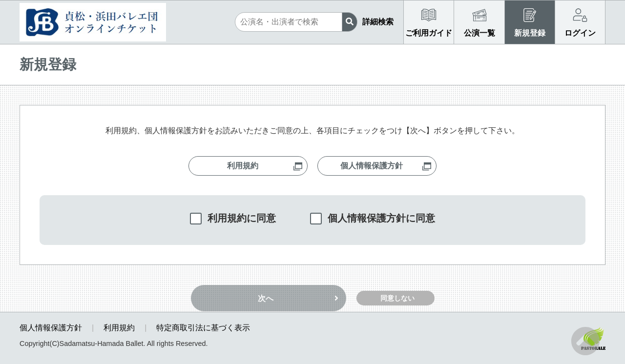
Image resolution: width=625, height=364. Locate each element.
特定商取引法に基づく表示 (203, 328)
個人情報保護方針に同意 (381, 218)
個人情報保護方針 (51, 328)
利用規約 (119, 328)
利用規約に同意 (242, 218)
